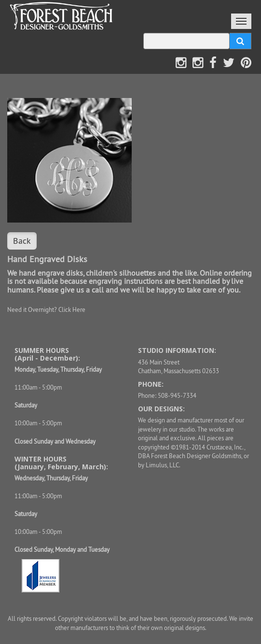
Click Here (72, 309)
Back (22, 241)
